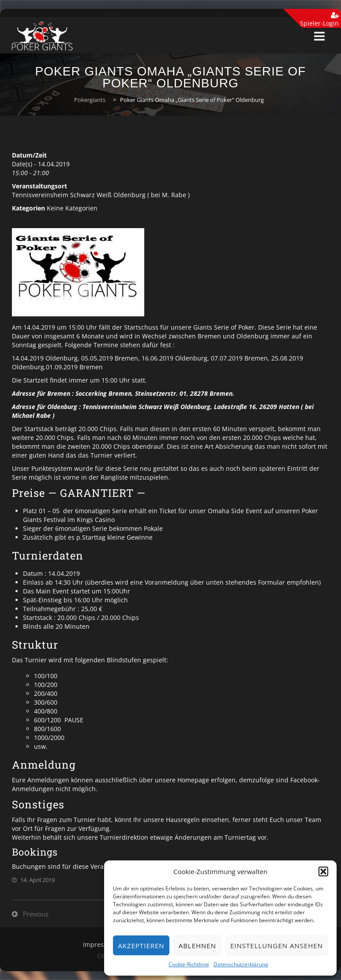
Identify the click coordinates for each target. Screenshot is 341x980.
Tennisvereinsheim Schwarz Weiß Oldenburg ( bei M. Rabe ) (101, 195)
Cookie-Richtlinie (189, 964)
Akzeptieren (141, 946)
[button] (323, 871)
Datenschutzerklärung (241, 964)
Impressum (100, 944)
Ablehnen (197, 946)
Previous (36, 914)
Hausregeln (183, 820)
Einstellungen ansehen (277, 946)
